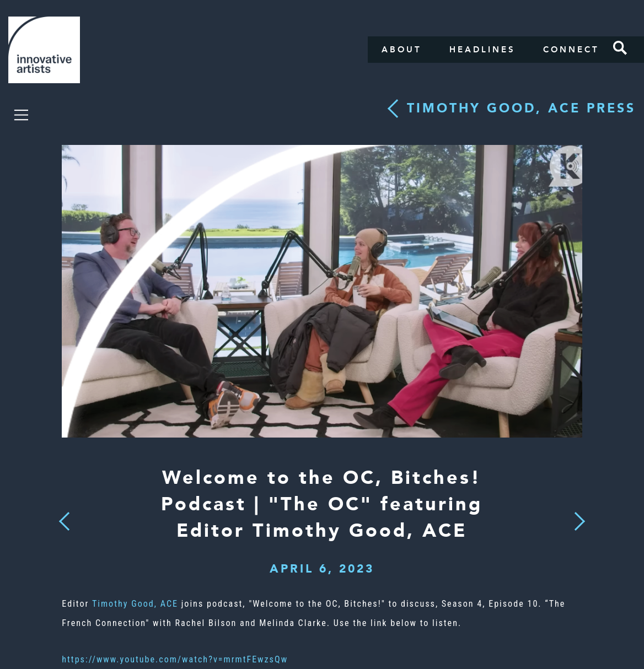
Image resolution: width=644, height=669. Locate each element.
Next (576, 515)
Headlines (482, 50)
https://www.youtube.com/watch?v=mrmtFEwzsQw (175, 659)
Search (620, 48)
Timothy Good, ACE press (521, 108)
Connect (571, 50)
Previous (65, 518)
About (402, 50)
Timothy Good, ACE (135, 604)
